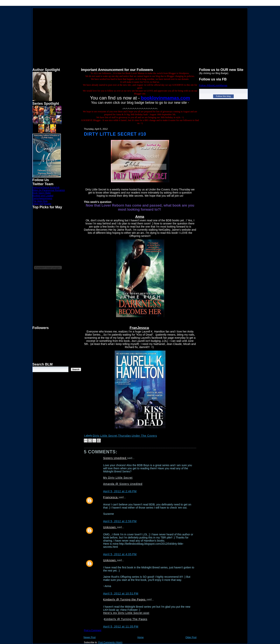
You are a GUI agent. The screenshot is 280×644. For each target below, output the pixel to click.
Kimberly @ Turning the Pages (125, 599)
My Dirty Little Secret (118, 478)
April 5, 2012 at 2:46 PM (120, 491)
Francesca (111, 497)
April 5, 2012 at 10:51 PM (121, 593)
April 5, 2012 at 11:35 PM (121, 627)
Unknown (110, 527)
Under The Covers (144, 436)
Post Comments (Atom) (110, 642)
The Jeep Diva (40, 201)
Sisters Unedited (115, 458)
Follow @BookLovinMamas (213, 86)
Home (141, 637)
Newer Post (90, 637)
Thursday (124, 436)
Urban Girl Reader (42, 204)
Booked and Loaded (43, 196)
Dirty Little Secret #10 (115, 134)
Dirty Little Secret (105, 436)
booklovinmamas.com (165, 98)
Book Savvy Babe (42, 193)
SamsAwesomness (42, 198)
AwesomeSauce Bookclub (46, 188)
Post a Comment (93, 630)
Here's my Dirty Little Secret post (126, 613)
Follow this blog (223, 96)
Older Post (191, 637)
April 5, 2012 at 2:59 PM (120, 521)
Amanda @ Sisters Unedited (123, 484)
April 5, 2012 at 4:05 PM (120, 554)
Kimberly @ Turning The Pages (126, 619)
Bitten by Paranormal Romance (49, 190)
